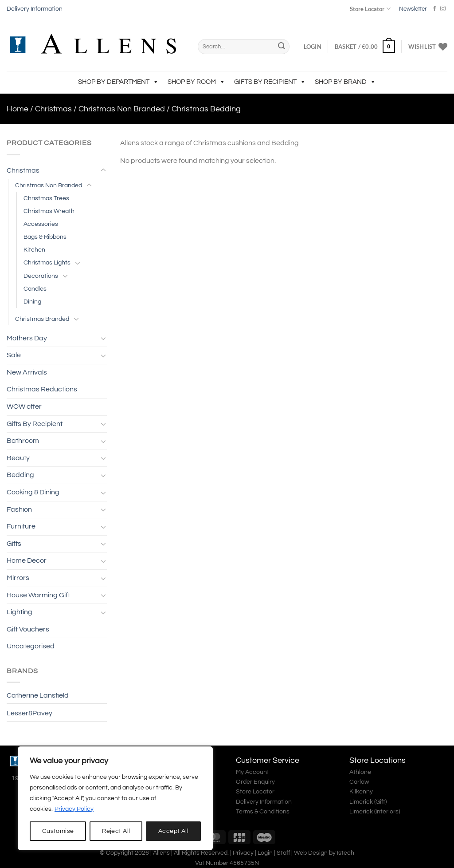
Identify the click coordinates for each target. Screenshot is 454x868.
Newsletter (413, 9)
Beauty (18, 458)
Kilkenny (361, 792)
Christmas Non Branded (122, 109)
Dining (32, 302)
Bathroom (23, 441)
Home (18, 109)
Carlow (359, 782)
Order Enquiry (255, 782)
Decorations (41, 276)
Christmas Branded (42, 319)
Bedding (20, 475)
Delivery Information (35, 9)
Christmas (53, 109)
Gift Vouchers (28, 629)
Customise (58, 831)
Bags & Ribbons (45, 237)
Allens (161, 853)
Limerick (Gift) (368, 802)
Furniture (21, 526)
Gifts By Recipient (270, 82)
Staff (283, 853)
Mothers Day (27, 338)
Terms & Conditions (263, 812)
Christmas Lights (47, 262)
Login (265, 853)
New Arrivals (27, 372)
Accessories (41, 224)
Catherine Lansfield (38, 695)
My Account (252, 772)
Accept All (173, 831)
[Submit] (282, 47)
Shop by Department (118, 82)
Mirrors (18, 578)
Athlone (360, 772)
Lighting (20, 612)
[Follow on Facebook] (434, 9)
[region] (115, 798)
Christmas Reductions (42, 389)
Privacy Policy (74, 809)
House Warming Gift (38, 595)
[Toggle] (103, 170)
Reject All (116, 831)
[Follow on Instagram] (443, 9)
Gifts (14, 544)
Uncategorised (31, 646)
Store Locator (370, 9)
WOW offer (24, 406)
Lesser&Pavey (29, 713)
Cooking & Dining (33, 492)
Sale (14, 355)
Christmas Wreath (49, 211)
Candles (35, 289)
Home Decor (27, 560)
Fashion (19, 509)
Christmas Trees (46, 198)
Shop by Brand (345, 82)
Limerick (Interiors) (375, 812)
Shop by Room (196, 82)
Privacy (243, 853)
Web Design (311, 853)
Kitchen (34, 250)
